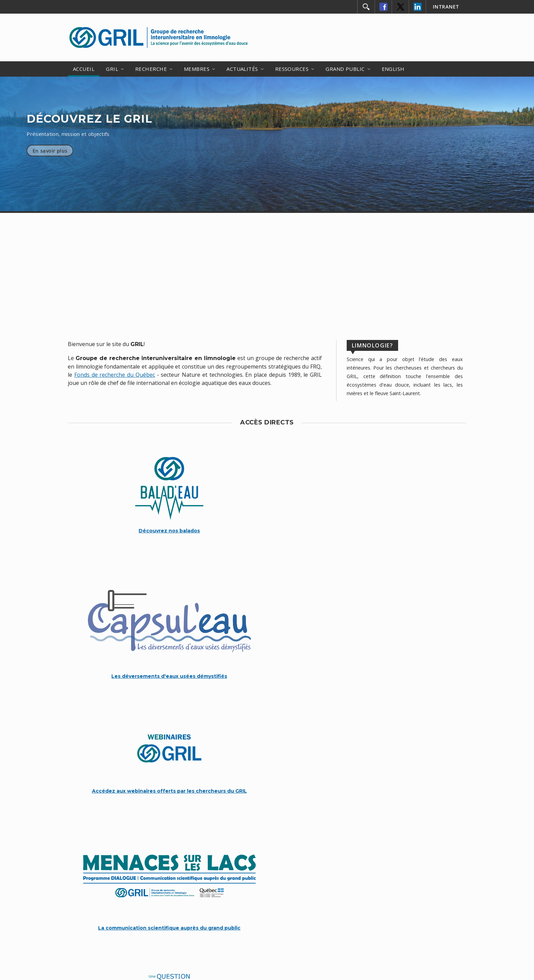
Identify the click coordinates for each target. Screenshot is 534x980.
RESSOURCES (292, 69)
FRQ (339, 901)
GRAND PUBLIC (345, 69)
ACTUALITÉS (242, 69)
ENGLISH (393, 69)
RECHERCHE (151, 69)
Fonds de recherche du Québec (115, 375)
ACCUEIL (84, 69)
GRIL (112, 69)
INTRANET (446, 7)
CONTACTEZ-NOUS (267, 855)
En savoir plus (50, 151)
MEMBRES (197, 69)
